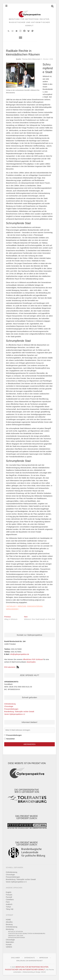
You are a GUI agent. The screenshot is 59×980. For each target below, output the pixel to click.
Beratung (22, 608)
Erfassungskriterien (16, 939)
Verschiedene (12, 611)
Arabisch (9, 906)
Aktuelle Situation (15, 933)
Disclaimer (15, 959)
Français (9, 896)
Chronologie (9, 708)
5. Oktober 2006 (47, 61)
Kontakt (9, 946)
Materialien (10, 944)
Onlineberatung (10, 705)
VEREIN (9, 948)
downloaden (31, 663)
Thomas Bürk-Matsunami (31, 61)
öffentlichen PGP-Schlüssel (33, 661)
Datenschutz (30, 959)
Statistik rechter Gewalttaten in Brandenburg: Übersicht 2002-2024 (27, 936)
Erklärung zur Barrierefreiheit (29, 962)
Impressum (44, 959)
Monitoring (10, 931)
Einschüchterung (35, 608)
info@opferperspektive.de (20, 656)
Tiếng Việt (10, 911)
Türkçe (8, 908)
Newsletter (11, 740)
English (9, 894)
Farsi (8, 903)
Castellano (10, 901)
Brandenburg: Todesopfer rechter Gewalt (19, 713)
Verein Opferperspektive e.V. (15, 716)
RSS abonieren (12, 669)
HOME (8, 921)
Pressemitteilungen (11, 711)
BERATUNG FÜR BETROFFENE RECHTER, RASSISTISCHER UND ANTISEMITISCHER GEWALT (29, 23)
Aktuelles (11, 608)
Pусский (9, 899)
